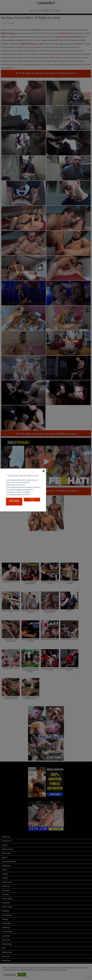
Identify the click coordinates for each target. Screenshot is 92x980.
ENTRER (14, 501)
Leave (32, 499)
